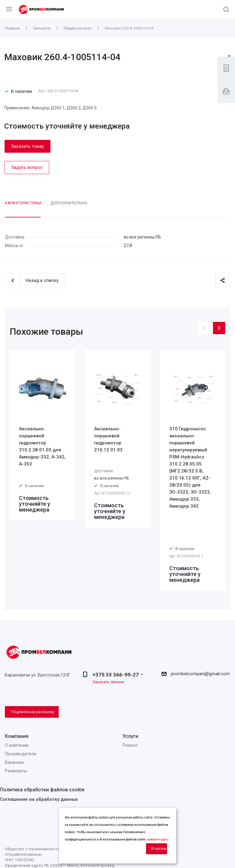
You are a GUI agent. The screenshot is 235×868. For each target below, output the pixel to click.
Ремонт (130, 745)
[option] (42, 435)
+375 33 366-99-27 (116, 675)
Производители (21, 754)
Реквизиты (16, 771)
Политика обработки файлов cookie (42, 790)
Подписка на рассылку (33, 712)
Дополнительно (69, 203)
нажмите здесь (158, 839)
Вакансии (14, 762)
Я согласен (159, 849)
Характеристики (23, 203)
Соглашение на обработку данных (39, 799)
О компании (17, 745)
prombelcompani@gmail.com (200, 674)
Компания (17, 736)
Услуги (130, 736)
